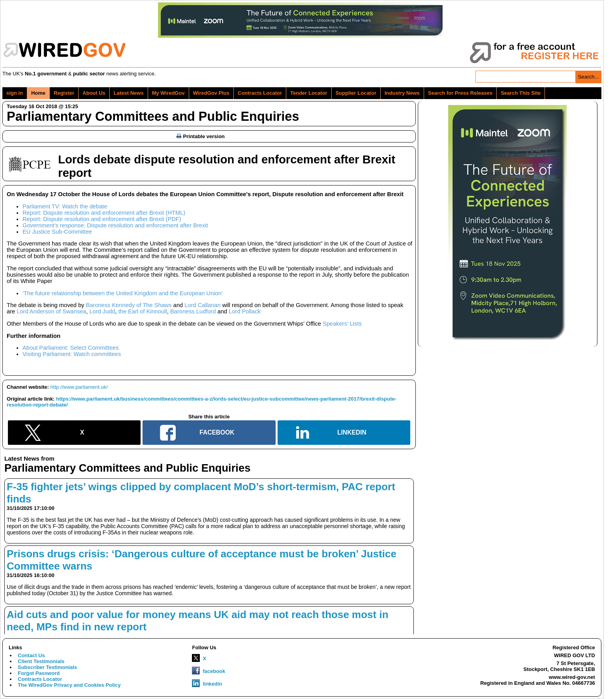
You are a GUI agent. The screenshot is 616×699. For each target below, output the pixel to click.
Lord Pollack (245, 311)
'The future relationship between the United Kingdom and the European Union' (123, 293)
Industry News (402, 93)
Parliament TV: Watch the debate (65, 206)
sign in (15, 93)
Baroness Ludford (193, 311)
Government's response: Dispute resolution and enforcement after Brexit (115, 225)
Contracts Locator (260, 93)
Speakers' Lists (342, 324)
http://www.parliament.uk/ (79, 387)
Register (64, 93)
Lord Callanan (202, 305)
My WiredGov (168, 93)
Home (38, 93)
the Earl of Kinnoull (143, 311)
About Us (94, 93)
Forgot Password (39, 673)
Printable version (201, 136)
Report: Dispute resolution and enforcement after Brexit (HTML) (104, 213)
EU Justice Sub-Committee (57, 232)
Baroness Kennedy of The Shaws (129, 305)
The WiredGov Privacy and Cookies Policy (69, 685)
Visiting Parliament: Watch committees (72, 354)
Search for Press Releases (460, 93)
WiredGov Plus (211, 93)
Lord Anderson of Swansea (51, 311)
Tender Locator (309, 93)
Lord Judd (102, 311)
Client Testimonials (41, 661)
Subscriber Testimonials (47, 667)
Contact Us (31, 655)
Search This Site (521, 93)
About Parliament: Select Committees (71, 348)
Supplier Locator (356, 93)
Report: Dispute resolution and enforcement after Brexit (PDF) (102, 219)
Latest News (129, 93)
